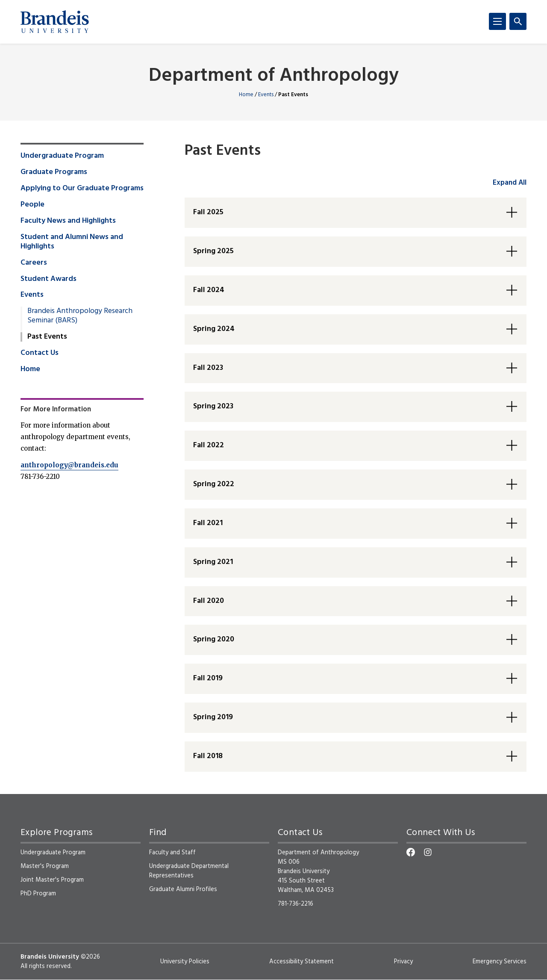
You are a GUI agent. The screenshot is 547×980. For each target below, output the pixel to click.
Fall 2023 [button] (208, 368)
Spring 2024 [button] (214, 329)
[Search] (518, 21)
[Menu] (497, 21)
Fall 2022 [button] (209, 445)
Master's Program (45, 866)
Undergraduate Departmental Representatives (189, 871)
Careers (34, 263)
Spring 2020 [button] (214, 639)
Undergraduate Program (62, 156)
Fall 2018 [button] (208, 756)
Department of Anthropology (274, 76)
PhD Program (38, 894)
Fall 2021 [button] (208, 523)
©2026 (90, 957)
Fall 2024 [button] (209, 290)
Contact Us (40, 353)
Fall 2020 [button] (209, 601)
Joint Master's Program (52, 880)
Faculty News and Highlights (68, 221)
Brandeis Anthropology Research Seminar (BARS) (80, 316)
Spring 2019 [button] (213, 717)
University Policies (185, 962)
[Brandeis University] (55, 22)
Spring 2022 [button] (214, 484)
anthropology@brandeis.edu (69, 465)
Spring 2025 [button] (213, 251)
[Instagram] (428, 852)
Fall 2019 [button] (208, 678)
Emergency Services (500, 962)
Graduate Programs (54, 172)
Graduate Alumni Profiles (183, 889)
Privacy (403, 962)
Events (266, 95)
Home (246, 95)
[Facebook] (411, 852)
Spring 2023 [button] (213, 406)
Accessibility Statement (301, 962)
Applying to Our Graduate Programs (82, 189)
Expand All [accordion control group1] (510, 183)
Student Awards (49, 279)
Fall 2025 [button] (208, 212)
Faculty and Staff (172, 853)
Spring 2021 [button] (213, 562)
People (32, 205)
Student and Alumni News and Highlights (72, 242)
